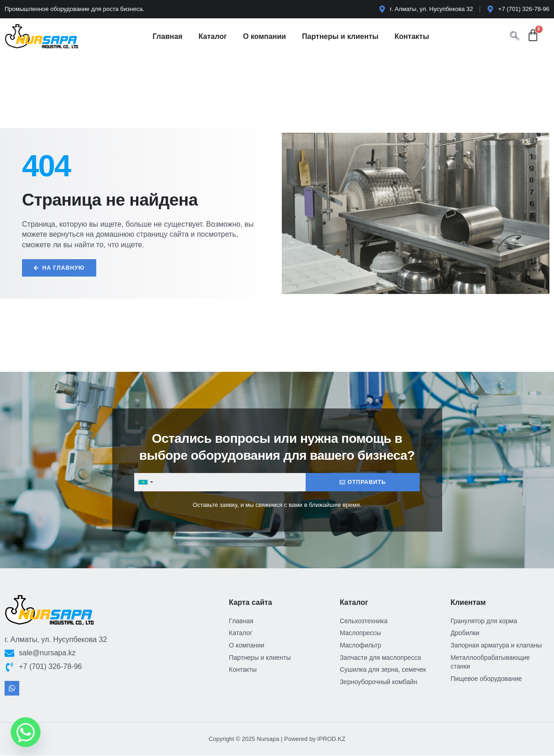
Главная (167, 36)
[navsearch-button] (515, 37)
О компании (264, 36)
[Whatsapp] (26, 732)
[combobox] (145, 483)
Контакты (412, 36)
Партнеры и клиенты (340, 36)
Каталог (213, 36)
